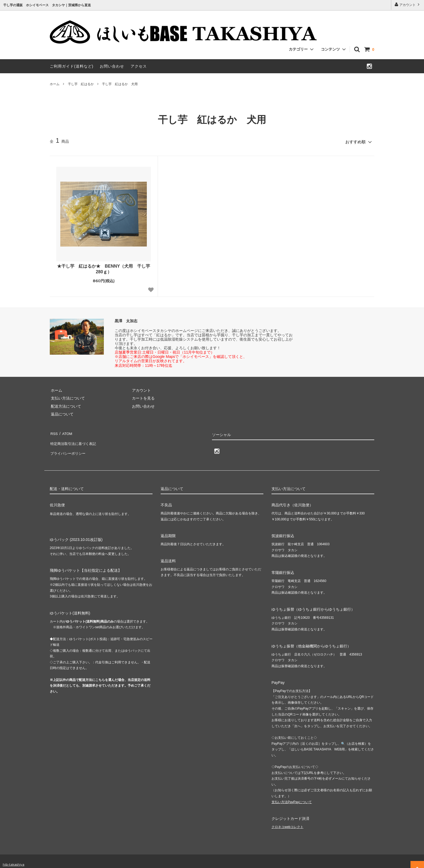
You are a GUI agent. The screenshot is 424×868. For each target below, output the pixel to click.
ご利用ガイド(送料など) (72, 66)
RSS (54, 432)
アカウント (408, 4)
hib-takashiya (14, 858)
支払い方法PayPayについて (292, 796)
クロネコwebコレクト (287, 821)
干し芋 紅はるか (81, 84)
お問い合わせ (112, 66)
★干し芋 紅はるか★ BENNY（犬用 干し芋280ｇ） (104, 268)
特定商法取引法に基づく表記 (74, 440)
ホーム (55, 84)
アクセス (139, 66)
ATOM (66, 432)
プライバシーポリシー (69, 448)
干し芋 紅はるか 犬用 (120, 84)
